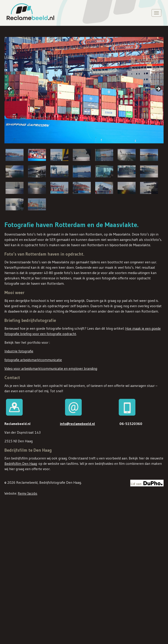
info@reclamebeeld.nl (77, 424)
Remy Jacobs (28, 493)
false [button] (10, 89)
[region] (84, 124)
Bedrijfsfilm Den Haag (21, 463)
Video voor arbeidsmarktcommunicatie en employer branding (51, 368)
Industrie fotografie (19, 351)
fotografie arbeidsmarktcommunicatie (33, 360)
